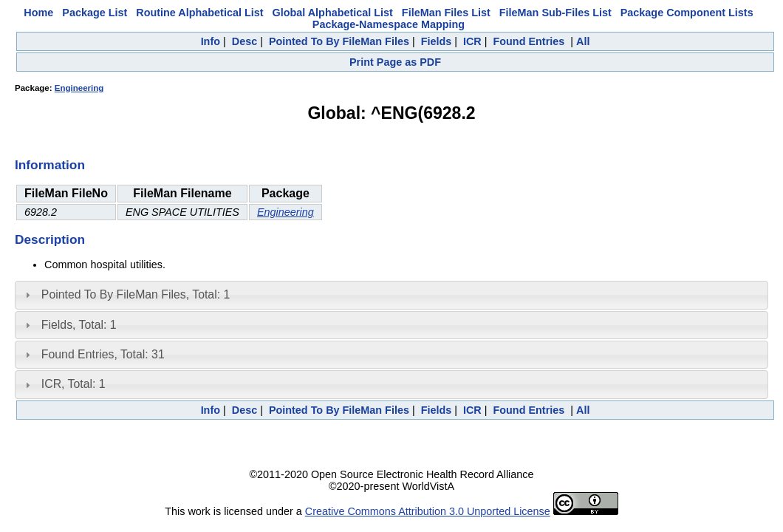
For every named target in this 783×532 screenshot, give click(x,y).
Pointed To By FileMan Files (339, 41)
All (583, 41)
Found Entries (529, 41)
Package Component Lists (687, 13)
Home (38, 13)
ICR (472, 41)
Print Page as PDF (395, 62)
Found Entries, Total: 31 (103, 354)
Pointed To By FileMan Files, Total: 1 (136, 294)
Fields (437, 41)
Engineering (79, 88)
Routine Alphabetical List (199, 13)
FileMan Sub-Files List (555, 13)
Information (50, 165)
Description (50, 239)
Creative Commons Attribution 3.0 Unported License (428, 511)
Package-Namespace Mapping (389, 24)
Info (211, 41)
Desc (245, 41)
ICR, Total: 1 (73, 384)
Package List (95, 13)
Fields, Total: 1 (79, 325)
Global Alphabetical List (332, 13)
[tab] (391, 295)
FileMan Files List (446, 13)
